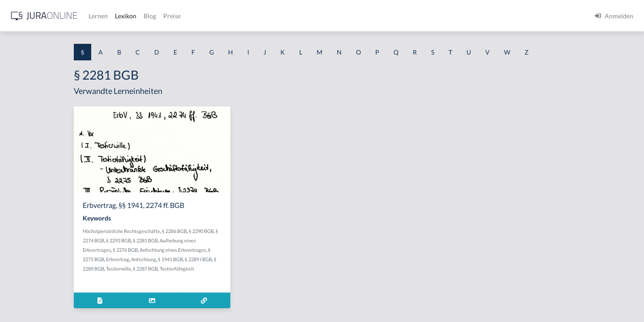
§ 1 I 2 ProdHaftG (31, 236)
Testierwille (195, 269)
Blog (293, 16)
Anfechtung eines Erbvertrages (249, 250)
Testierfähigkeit (253, 269)
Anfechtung (220, 259)
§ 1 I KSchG (23, 276)
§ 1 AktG (19, 95)
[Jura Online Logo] (187, 16)
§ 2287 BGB (221, 269)
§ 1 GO (17, 135)
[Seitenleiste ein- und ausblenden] (129, 14)
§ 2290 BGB (277, 231)
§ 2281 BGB (221, 240)
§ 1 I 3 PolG (23, 256)
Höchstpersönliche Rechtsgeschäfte (197, 231)
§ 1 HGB (19, 155)
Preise (315, 16)
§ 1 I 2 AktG (23, 216)
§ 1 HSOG (21, 176)
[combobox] (72, 43)
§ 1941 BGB (246, 259)
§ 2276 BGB (201, 250)
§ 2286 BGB (250, 231)
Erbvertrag (194, 259)
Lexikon (269, 16)
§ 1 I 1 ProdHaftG (31, 196)
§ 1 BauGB (21, 115)
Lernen (241, 16)
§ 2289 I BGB (274, 259)
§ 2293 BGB (195, 240)
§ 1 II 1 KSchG (26, 296)
